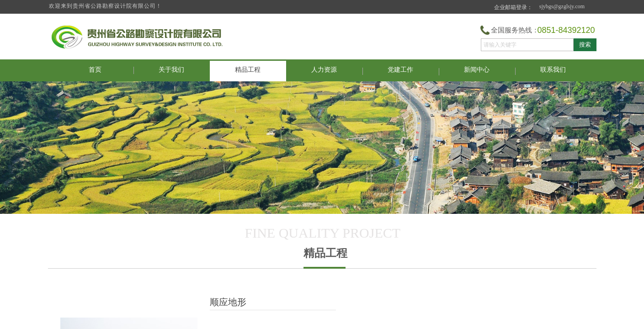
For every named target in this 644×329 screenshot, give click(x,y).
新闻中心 (477, 70)
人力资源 (324, 70)
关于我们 (171, 70)
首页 (95, 70)
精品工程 (248, 70)
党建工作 (400, 70)
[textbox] (527, 45)
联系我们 (553, 70)
